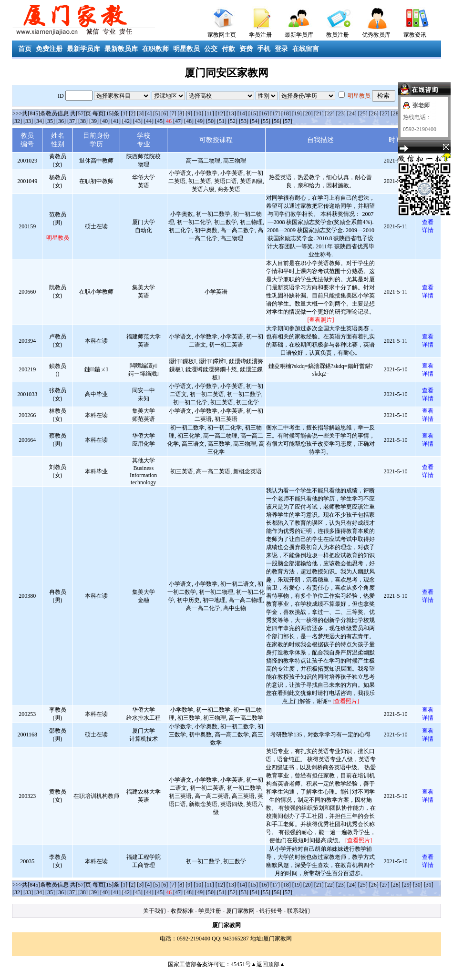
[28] (396, 113)
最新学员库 (299, 35)
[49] (200, 121)
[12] (220, 113)
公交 (211, 49)
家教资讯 (415, 35)
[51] (222, 121)
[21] (319, 113)
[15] (253, 113)
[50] (211, 121)
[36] (61, 121)
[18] (286, 113)
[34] (39, 121)
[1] (124, 113)
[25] (363, 113)
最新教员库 (121, 49)
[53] (244, 121)
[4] (148, 113)
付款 (228, 49)
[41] (116, 121)
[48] (189, 121)
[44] (149, 121)
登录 (281, 49)
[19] (297, 113)
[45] (160, 121)
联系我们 (299, 911)
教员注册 (338, 35)
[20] (308, 113)
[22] (330, 113)
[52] (233, 121)
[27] (385, 113)
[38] (83, 121)
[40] (105, 121)
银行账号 (271, 911)
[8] (181, 113)
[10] (198, 113)
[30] (418, 885)
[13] (231, 113)
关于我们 (154, 911)
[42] (127, 121)
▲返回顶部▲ (268, 964)
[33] (28, 121)
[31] (429, 885)
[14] (242, 113)
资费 (246, 49)
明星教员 (186, 49)
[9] (189, 113)
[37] (72, 121)
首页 (25, 49)
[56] (277, 121)
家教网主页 (222, 35)
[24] (352, 113)
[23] (341, 113)
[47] (178, 121)
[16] (264, 113)
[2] (132, 113)
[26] (374, 113)
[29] (407, 885)
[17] (275, 113)
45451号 (241, 964)
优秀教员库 (376, 35)
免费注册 (49, 49)
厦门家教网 (240, 911)
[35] (50, 121)
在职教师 (155, 49)
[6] (165, 113)
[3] (140, 113)
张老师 (421, 105)
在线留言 (306, 49)
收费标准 (182, 911)
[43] (138, 121)
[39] (94, 121)
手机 (264, 49)
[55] (266, 121)
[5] (156, 113)
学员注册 (260, 35)
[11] (209, 113)
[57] (288, 121)
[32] (17, 121)
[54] (255, 121)
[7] (173, 113)
